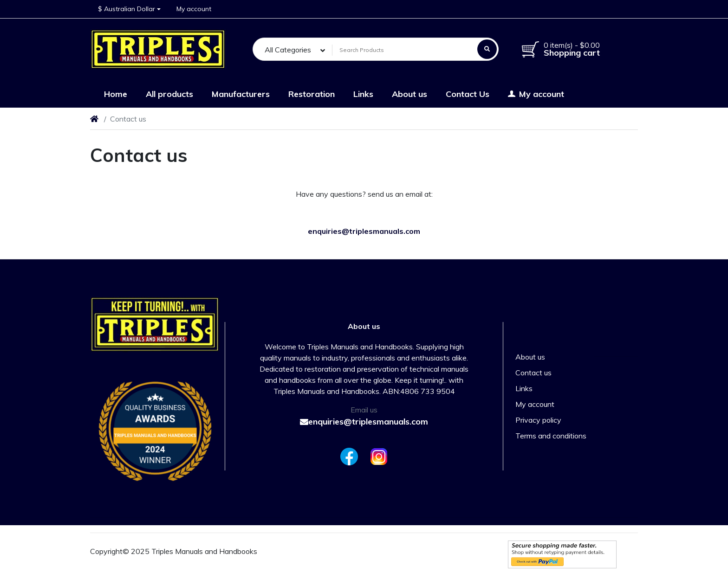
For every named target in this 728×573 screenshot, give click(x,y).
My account (535, 404)
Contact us (533, 373)
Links (524, 388)
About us (530, 357)
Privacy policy (538, 420)
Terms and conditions (551, 436)
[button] (129, 9)
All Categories (288, 50)
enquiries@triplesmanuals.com (364, 422)
